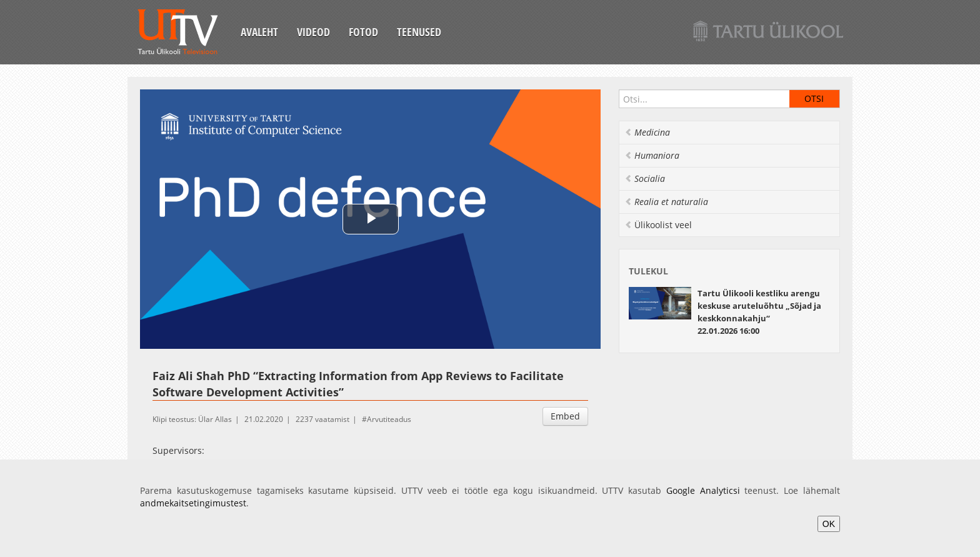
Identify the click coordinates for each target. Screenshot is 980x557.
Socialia (645, 178)
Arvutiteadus (389, 419)
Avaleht (259, 32)
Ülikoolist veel (658, 225)
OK (829, 524)
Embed (565, 416)
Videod (313, 32)
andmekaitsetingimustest (193, 503)
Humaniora (652, 155)
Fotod (363, 32)
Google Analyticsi (703, 490)
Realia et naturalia (666, 202)
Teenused (419, 32)
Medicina (647, 132)
